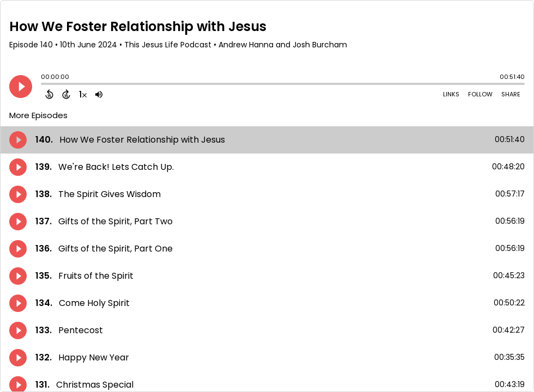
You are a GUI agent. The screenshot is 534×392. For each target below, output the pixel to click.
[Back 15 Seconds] (49, 94)
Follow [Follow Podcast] (480, 94)
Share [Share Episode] (511, 94)
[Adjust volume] (99, 94)
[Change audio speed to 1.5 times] (83, 94)
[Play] (21, 87)
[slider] (44, 85)
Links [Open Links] (451, 94)
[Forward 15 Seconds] (66, 94)
